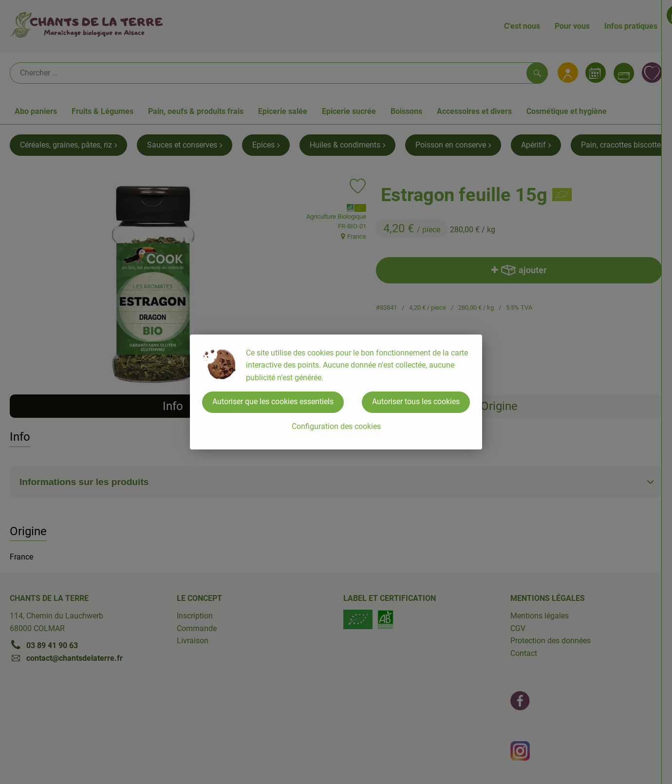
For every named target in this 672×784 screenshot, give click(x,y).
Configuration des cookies (336, 426)
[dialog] (336, 392)
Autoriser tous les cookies (416, 401)
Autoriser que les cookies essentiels (273, 401)
